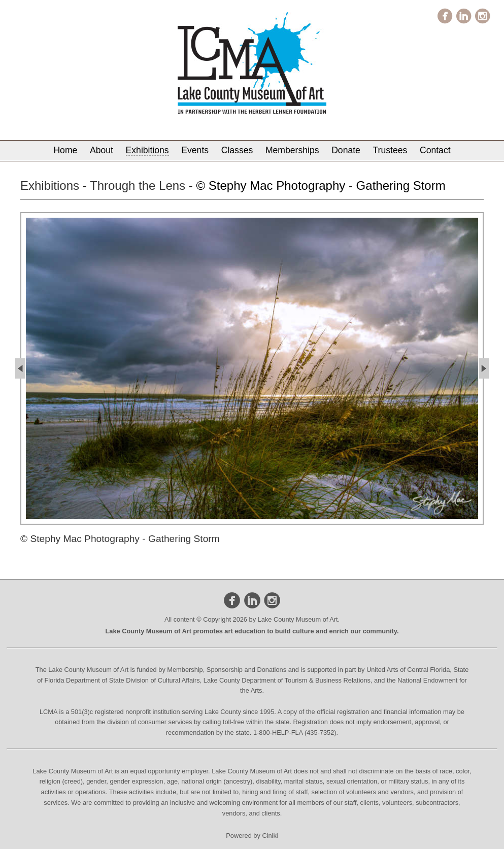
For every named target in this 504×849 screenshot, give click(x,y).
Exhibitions (147, 150)
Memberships (292, 150)
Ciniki (270, 836)
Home (65, 150)
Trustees (390, 150)
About (102, 150)
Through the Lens (138, 185)
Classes (237, 150)
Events (195, 150)
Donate (346, 150)
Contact (435, 150)
